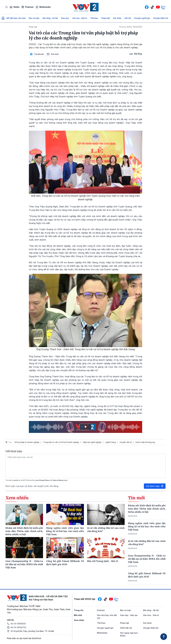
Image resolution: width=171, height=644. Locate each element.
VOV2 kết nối (126, 628)
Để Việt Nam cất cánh (16, 18)
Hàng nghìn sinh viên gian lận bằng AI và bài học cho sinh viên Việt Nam (147, 526)
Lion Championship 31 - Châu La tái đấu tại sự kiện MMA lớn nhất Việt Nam (147, 559)
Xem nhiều (79, 620)
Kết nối (128, 18)
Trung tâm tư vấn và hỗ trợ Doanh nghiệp (61, 442)
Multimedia (43, 7)
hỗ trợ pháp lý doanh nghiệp (27, 442)
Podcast (27, 7)
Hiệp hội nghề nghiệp (92, 442)
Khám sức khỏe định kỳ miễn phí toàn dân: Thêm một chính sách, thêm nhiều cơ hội (147, 509)
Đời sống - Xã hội (50, 18)
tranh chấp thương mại (145, 442)
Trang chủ (79, 610)
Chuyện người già (142, 18)
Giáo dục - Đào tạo (129, 615)
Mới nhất (78, 615)
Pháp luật (106, 18)
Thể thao (94, 18)
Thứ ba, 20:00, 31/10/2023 (131, 27)
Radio (15, 7)
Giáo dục (65, 18)
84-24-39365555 (18, 624)
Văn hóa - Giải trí (80, 18)
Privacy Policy (44, 480)
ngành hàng (110, 442)
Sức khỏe (117, 18)
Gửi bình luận (155, 486)
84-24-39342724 (18, 627)
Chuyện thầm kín (161, 18)
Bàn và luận (34, 18)
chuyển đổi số (126, 442)
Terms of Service (58, 480)
